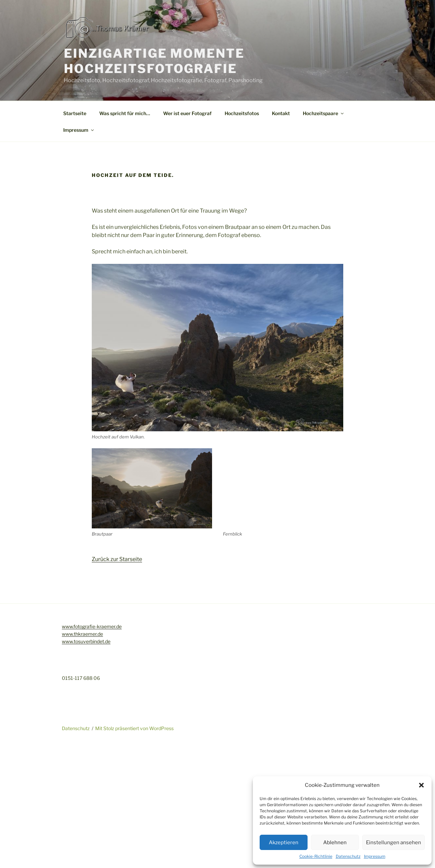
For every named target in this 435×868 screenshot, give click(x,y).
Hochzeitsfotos (242, 113)
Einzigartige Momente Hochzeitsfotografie (154, 61)
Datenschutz (348, 856)
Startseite (75, 113)
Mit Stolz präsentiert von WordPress (134, 728)
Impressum (375, 856)
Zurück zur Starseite (117, 559)
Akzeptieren (284, 843)
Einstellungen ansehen (394, 843)
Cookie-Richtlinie (316, 856)
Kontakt (281, 113)
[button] (421, 785)
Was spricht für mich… (125, 113)
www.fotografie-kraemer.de (92, 626)
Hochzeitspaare (324, 113)
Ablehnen (335, 843)
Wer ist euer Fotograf (187, 113)
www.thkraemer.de (82, 634)
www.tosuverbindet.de (86, 641)
